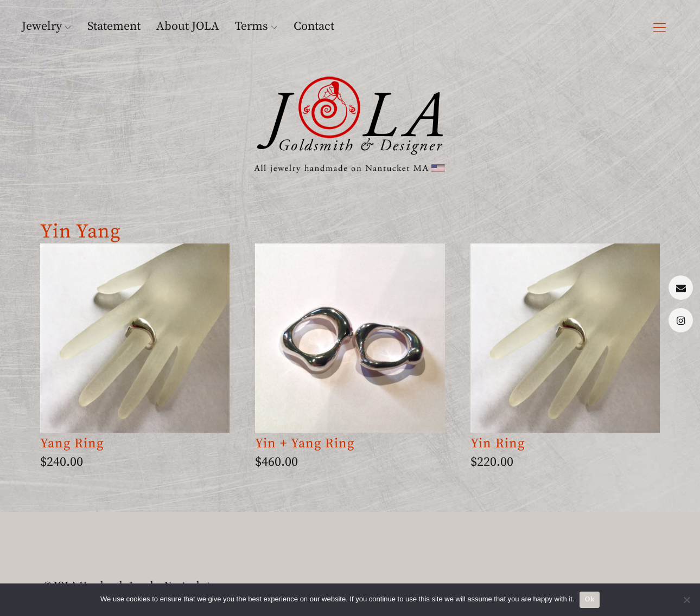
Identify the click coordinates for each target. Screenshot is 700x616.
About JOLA (188, 26)
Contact (314, 26)
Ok (590, 599)
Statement (114, 26)
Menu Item (681, 288)
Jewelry (42, 26)
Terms (252, 26)
